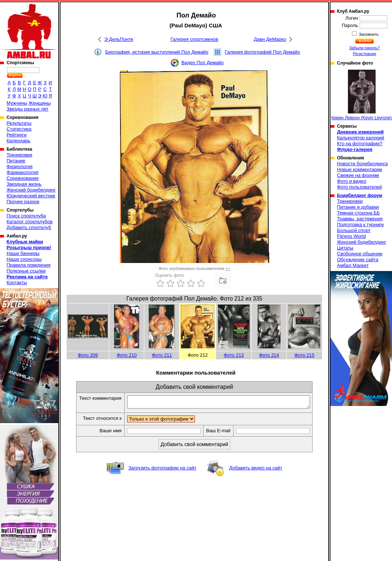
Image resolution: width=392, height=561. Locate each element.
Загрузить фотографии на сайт (162, 470)
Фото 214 (269, 355)
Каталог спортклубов (30, 222)
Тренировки (19, 155)
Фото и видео (352, 181)
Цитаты (345, 248)
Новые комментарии (360, 169)
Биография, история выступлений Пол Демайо (157, 52)
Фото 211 (162, 355)
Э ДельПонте (119, 39)
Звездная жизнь (24, 184)
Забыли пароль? (365, 48)
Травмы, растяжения (360, 219)
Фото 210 (127, 355)
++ (228, 268)
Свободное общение (360, 254)
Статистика (19, 129)
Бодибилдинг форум (360, 196)
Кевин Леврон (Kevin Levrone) (362, 95)
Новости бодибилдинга (362, 164)
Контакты (17, 283)
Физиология (19, 167)
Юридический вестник (31, 196)
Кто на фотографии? (360, 144)
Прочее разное (23, 202)
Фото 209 (88, 355)
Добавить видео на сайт (256, 470)
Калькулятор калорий (361, 138)
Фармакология (22, 172)
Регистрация (364, 54)
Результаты (19, 123)
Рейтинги (17, 135)
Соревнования (23, 178)
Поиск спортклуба (26, 216)
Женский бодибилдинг (31, 190)
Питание (16, 161)
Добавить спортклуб (29, 227)
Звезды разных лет (28, 109)
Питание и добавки (358, 207)
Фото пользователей (359, 187)
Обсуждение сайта (358, 260)
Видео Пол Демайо (203, 63)
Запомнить (368, 34)
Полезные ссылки (26, 271)
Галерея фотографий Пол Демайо (262, 52)
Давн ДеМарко (270, 39)
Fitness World (351, 236)
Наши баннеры (23, 253)
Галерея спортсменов (194, 39)
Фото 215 (304, 355)
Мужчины (17, 103)
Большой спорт (354, 230)
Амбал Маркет (353, 265)
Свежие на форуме (358, 175)
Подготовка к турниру (360, 225)
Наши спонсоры (24, 259)
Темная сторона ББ (358, 213)
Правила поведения (29, 265)
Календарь (19, 141)
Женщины (40, 103)
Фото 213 (234, 355)
